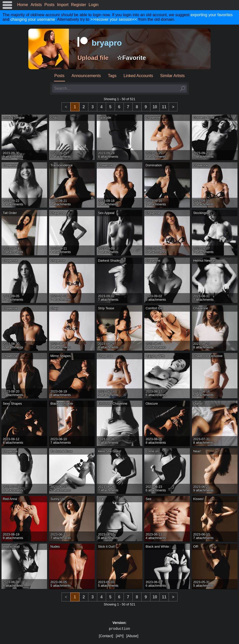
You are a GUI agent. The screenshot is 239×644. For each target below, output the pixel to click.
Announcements (86, 76)
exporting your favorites (212, 15)
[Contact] (106, 636)
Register (79, 5)
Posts (49, 5)
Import (63, 5)
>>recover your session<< (114, 19)
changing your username (33, 19)
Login (94, 5)
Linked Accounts (138, 76)
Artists (36, 5)
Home (23, 5)
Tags (112, 76)
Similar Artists (173, 76)
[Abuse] (132, 636)
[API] (120, 636)
